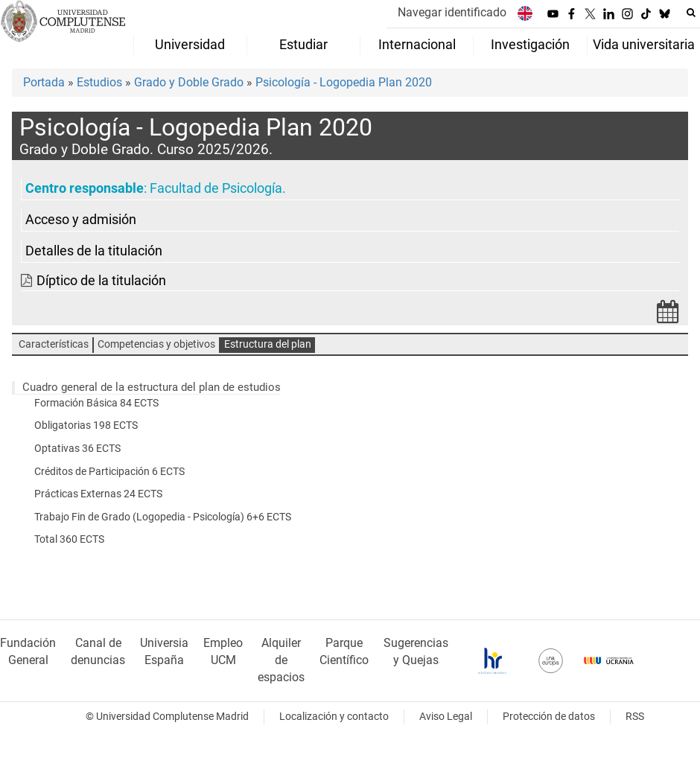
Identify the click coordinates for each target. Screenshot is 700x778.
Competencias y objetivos (156, 344)
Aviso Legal (446, 717)
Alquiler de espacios (281, 660)
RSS (635, 717)
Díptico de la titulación (101, 281)
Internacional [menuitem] (417, 45)
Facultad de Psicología (216, 188)
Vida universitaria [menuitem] (644, 45)
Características (54, 344)
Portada (44, 82)
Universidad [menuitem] (190, 45)
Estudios (99, 82)
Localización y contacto (334, 717)
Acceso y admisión (81, 220)
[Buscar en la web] (691, 13)
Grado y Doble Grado (189, 82)
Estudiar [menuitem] (303, 45)
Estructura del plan (268, 344)
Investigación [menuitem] (530, 45)
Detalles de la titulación (94, 251)
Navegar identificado (452, 12)
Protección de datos (549, 717)
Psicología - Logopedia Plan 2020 (344, 82)
